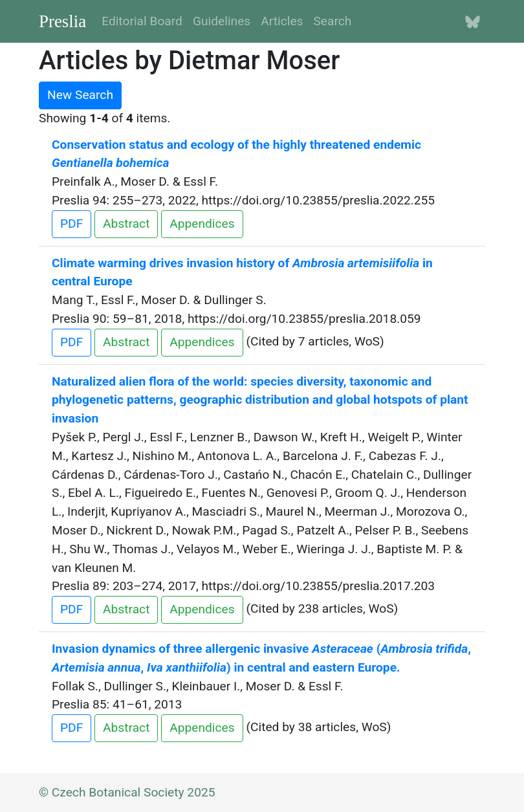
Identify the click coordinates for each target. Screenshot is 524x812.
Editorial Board (142, 21)
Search (332, 21)
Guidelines (222, 21)
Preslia (62, 21)
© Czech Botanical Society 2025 (127, 792)
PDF (71, 224)
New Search (80, 95)
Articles (282, 21)
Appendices (202, 224)
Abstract (126, 224)
